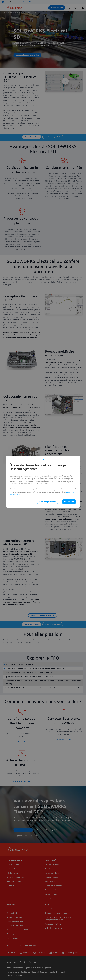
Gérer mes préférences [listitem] (48, 502)
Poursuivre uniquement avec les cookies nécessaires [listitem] (60, 460)
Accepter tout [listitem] (69, 502)
